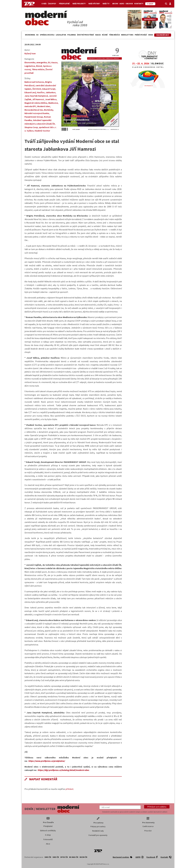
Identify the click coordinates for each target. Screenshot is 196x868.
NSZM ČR (83, 857)
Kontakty (139, 4)
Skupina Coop (31, 127)
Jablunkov (50, 92)
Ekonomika (30, 35)
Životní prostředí (85, 35)
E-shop (48, 835)
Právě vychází (141, 35)
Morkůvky (49, 110)
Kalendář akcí (163, 35)
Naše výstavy (95, 4)
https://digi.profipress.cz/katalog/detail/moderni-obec (63, 770)
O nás (44, 4)
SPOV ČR (64, 857)
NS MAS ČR (74, 857)
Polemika (72, 35)
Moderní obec (44, 106)
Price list (148, 831)
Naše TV (107, 4)
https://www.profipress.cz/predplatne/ (47, 761)
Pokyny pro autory (98, 826)
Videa (151, 35)
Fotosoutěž (48, 839)
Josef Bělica (51, 99)
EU (37, 35)
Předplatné (65, 4)
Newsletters (127, 35)
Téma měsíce (114, 35)
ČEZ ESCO (37, 89)
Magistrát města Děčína (36, 103)
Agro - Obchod (126, 4)
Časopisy (53, 4)
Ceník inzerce (148, 826)
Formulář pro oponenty (98, 835)
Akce (48, 844)
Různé (105, 35)
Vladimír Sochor (42, 131)
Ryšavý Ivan (30, 53)
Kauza (98, 35)
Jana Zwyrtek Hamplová (36, 96)
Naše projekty (80, 4)
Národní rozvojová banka (37, 113)
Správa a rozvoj (47, 35)
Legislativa (61, 35)
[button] (157, 807)
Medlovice (53, 103)
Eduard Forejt (49, 89)
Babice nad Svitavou (34, 82)
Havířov (41, 92)
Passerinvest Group (34, 117)
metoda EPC (30, 106)
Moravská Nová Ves (34, 110)
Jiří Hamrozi (38, 99)
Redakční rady (98, 831)
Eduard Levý (30, 92)
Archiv (115, 4)
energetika (42, 62)
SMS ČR (56, 857)
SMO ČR (48, 857)
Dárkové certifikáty (48, 831)
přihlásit (69, 789)
